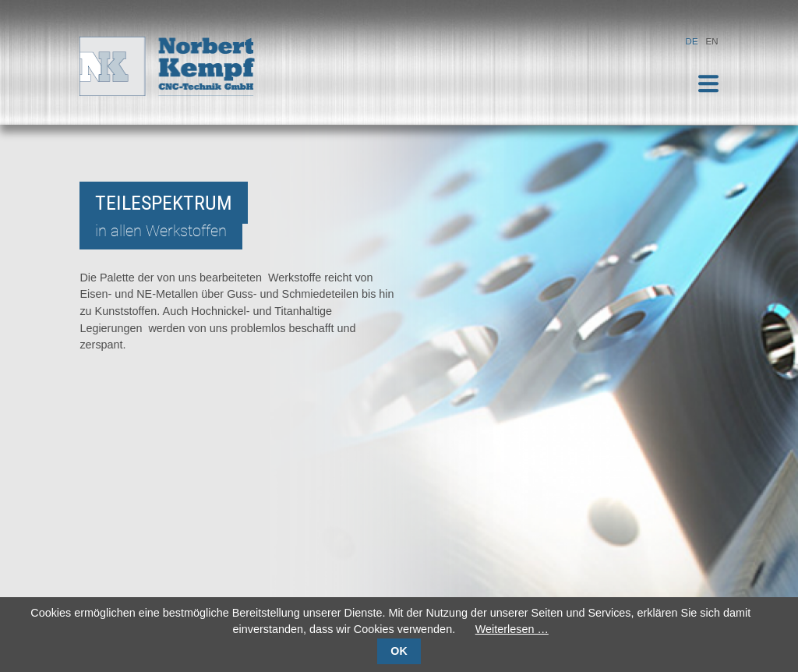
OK (399, 651)
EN (712, 41)
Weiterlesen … (512, 629)
